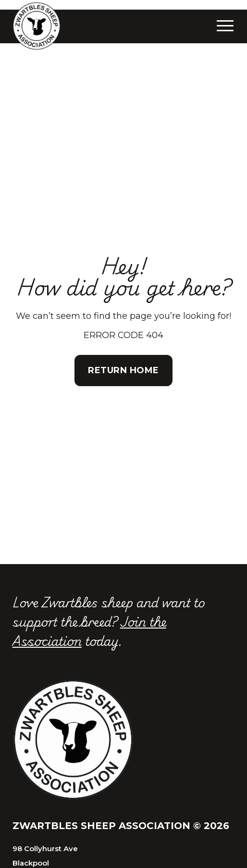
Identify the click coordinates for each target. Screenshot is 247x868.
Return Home (123, 370)
